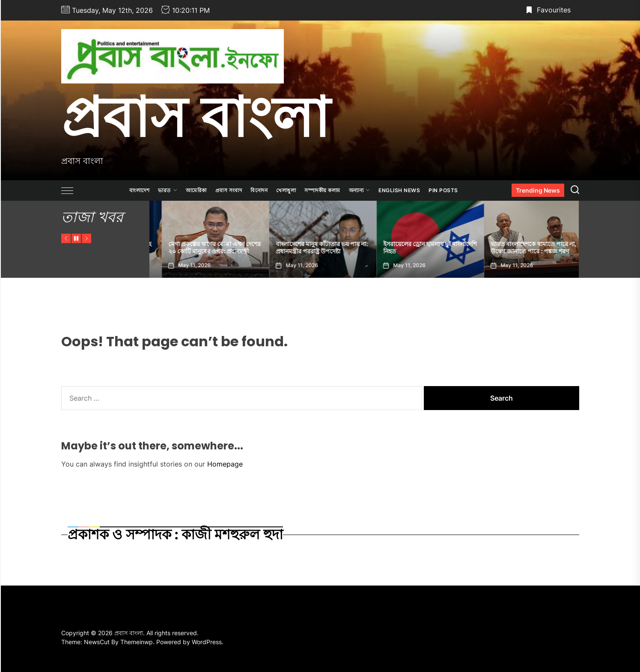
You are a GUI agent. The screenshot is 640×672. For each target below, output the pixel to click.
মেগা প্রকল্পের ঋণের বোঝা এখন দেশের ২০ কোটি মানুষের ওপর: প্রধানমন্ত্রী (310, 248)
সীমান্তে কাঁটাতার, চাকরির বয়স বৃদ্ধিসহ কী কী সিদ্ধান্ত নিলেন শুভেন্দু (201, 248)
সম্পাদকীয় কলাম (322, 190)
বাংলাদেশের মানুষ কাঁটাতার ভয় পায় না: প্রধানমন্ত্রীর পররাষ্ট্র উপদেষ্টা (417, 248)
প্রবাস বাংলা (195, 117)
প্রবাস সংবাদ (229, 190)
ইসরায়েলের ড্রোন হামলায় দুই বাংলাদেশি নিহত (525, 248)
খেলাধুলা (286, 190)
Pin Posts (443, 190)
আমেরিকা (196, 190)
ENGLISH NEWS (399, 190)
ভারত (168, 190)
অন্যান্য (360, 190)
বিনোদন (259, 190)
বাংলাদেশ (139, 190)
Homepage (225, 464)
